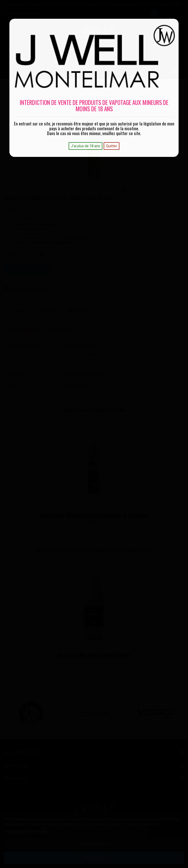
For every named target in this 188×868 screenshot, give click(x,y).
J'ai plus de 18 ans (85, 146)
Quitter (112, 146)
